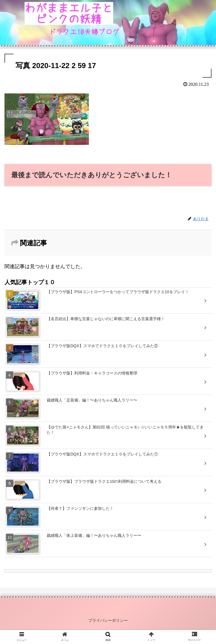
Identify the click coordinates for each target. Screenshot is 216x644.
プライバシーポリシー (108, 620)
